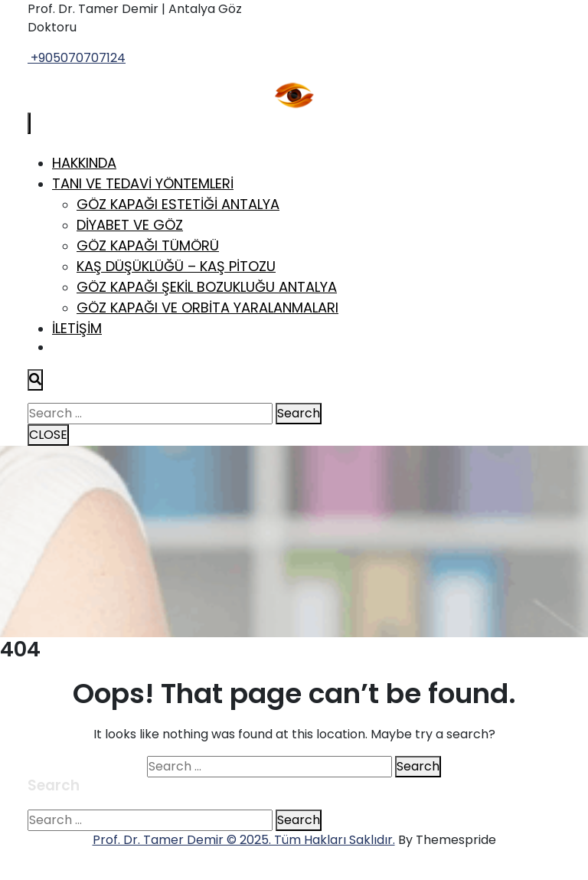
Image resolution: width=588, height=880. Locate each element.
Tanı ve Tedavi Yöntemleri (143, 183)
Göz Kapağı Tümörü (148, 245)
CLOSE (48, 435)
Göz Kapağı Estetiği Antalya (178, 204)
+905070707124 (77, 58)
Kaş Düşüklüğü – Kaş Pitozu (176, 266)
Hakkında (84, 163)
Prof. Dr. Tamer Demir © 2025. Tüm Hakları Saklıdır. (244, 840)
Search (299, 413)
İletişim (77, 328)
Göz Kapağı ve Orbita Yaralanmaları (207, 308)
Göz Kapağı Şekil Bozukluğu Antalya (207, 287)
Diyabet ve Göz (130, 225)
